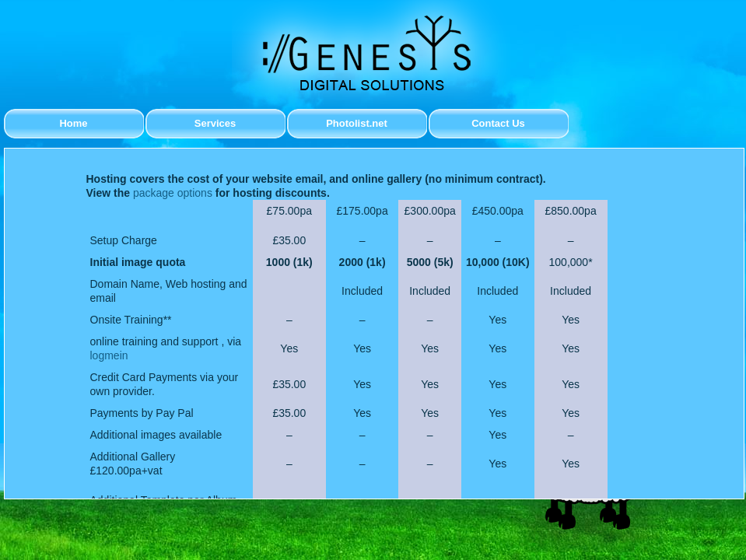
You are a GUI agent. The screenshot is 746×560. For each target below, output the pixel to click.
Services (215, 123)
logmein (109, 355)
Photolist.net (357, 123)
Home (73, 123)
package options (173, 193)
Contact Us (498, 123)
